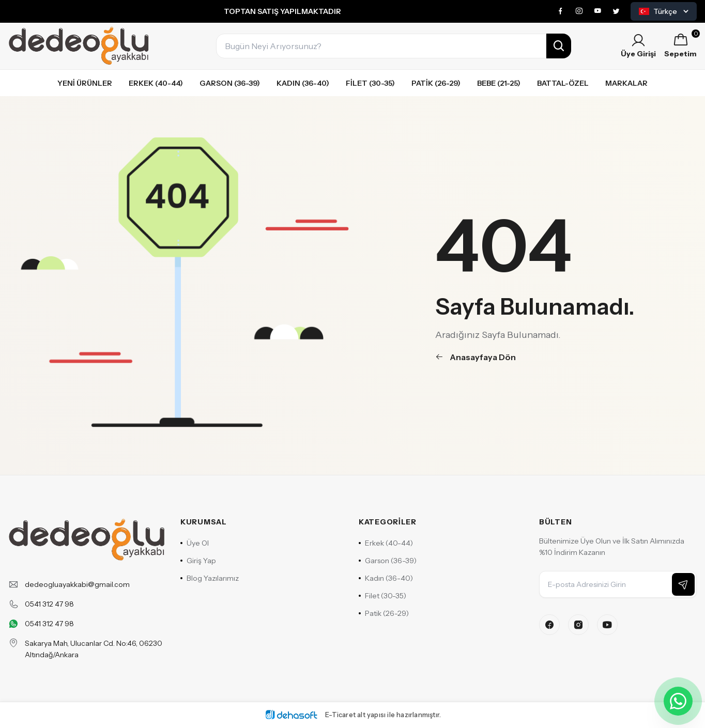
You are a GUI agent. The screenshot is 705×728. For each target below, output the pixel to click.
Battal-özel (563, 83)
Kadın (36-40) (303, 83)
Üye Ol (195, 543)
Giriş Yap (198, 561)
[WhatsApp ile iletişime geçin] (678, 701)
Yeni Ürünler (85, 83)
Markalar (626, 83)
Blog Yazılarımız (210, 578)
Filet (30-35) (370, 83)
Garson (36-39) (230, 83)
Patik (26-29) (436, 83)
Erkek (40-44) (156, 83)
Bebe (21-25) (499, 83)
